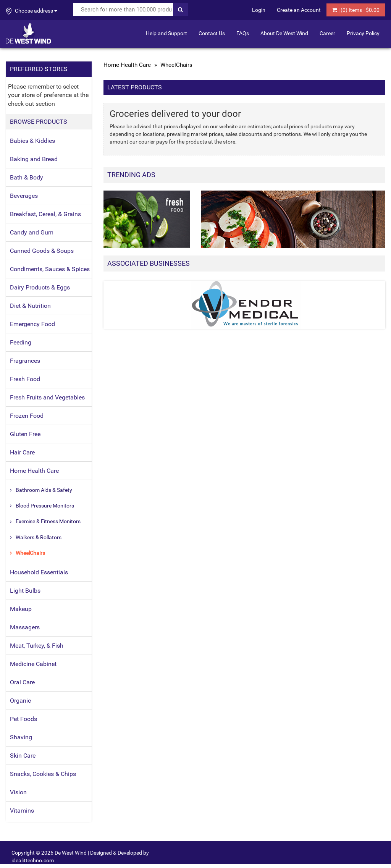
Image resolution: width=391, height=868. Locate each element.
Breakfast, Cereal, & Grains (45, 214)
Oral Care (22, 682)
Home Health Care (34, 471)
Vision (18, 792)
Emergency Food (32, 324)
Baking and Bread (34, 159)
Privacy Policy (363, 33)
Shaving (21, 737)
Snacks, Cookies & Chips (43, 774)
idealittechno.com (33, 860)
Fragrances (25, 361)
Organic (20, 701)
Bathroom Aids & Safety (44, 490)
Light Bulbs (25, 591)
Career (327, 33)
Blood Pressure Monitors (45, 506)
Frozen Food (27, 416)
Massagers (25, 627)
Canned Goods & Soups (42, 251)
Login (259, 10)
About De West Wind (284, 33)
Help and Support (166, 33)
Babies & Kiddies (32, 141)
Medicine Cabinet (33, 664)
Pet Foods (23, 719)
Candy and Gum (32, 232)
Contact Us (212, 33)
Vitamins (22, 811)
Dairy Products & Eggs (40, 287)
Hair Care (22, 452)
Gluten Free (25, 434)
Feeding (21, 342)
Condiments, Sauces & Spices (50, 269)
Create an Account (299, 10)
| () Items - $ (356, 10)
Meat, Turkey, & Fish (37, 646)
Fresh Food (25, 379)
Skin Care (23, 756)
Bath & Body (27, 177)
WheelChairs (30, 553)
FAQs (243, 33)
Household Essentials (39, 572)
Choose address (32, 11)
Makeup (21, 609)
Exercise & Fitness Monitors (48, 521)
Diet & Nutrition (30, 306)
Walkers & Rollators (39, 537)
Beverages (24, 196)
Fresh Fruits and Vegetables (47, 397)
